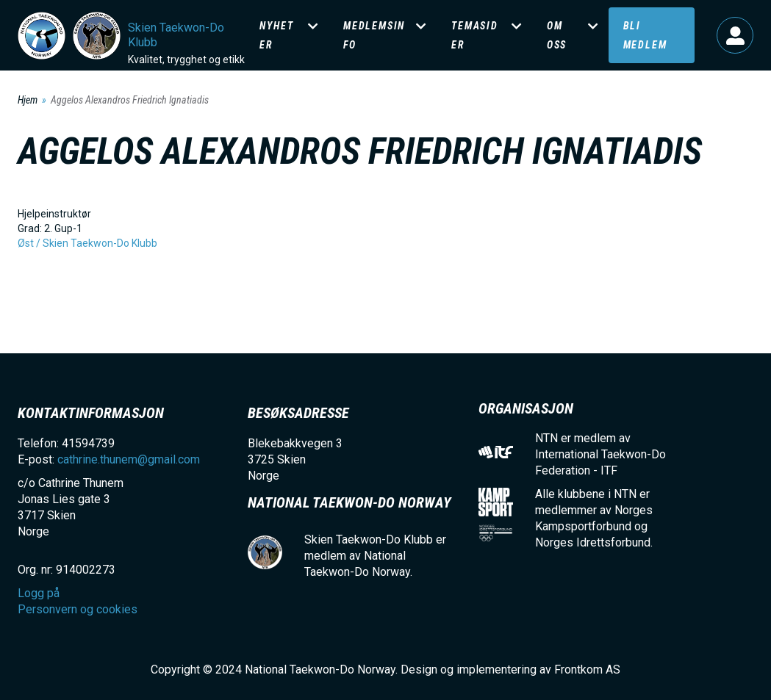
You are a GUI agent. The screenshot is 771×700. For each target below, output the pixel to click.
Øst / (30, 243)
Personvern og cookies (78, 609)
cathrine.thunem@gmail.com (129, 459)
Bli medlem (645, 35)
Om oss (557, 35)
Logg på (735, 35)
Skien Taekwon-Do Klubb (176, 35)
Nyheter (276, 35)
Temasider (475, 35)
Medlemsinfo (374, 35)
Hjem (28, 100)
